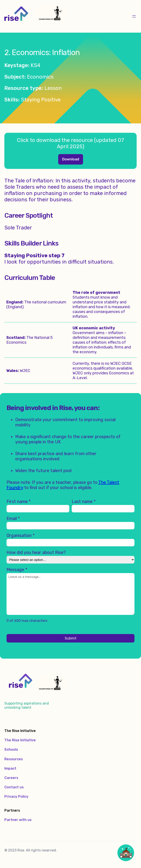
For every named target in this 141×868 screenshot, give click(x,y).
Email (13, 518)
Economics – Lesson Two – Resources (71, 159)
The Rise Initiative (20, 740)
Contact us (14, 787)
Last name (84, 501)
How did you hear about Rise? (36, 552)
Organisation (21, 535)
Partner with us (18, 820)
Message (17, 570)
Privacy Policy (16, 797)
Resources (14, 759)
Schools (11, 749)
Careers (11, 778)
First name (19, 501)
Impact (10, 768)
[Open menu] (134, 16)
